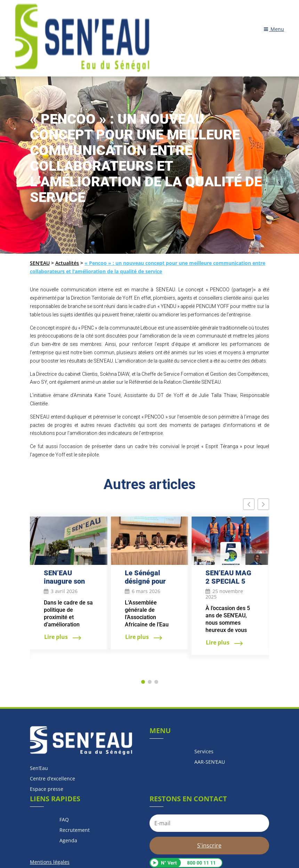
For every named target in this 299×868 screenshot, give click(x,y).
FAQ (64, 820)
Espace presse (47, 789)
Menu (274, 29)
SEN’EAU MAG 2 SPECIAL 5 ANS (228, 581)
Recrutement (75, 830)
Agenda (68, 841)
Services (204, 752)
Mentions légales (50, 862)
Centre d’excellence (52, 779)
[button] (263, 504)
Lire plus (57, 637)
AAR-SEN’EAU (210, 762)
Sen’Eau (39, 769)
